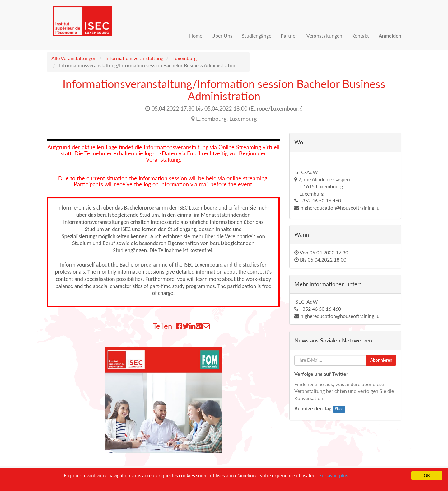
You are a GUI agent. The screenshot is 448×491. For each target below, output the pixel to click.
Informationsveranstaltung (134, 58)
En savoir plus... (336, 475)
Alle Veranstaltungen (74, 58)
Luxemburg (184, 58)
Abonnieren (381, 360)
